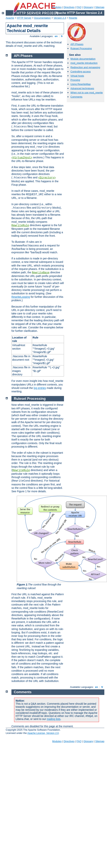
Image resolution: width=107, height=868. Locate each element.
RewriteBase (41, 273)
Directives (69, 7)
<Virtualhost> (22, 158)
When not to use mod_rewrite (87, 93)
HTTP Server (24, 18)
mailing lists (53, 719)
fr (62, 36)
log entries (40, 388)
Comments (76, 97)
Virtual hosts (77, 76)
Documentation (42, 18)
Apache (10, 18)
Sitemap (100, 7)
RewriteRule (20, 225)
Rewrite (73, 18)
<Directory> (47, 178)
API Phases (77, 44)
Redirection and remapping (85, 67)
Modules (57, 741)
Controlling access (81, 72)
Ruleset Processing (81, 48)
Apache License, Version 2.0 (43, 733)
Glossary (88, 7)
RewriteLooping (21, 297)
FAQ (79, 7)
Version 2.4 (60, 18)
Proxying (75, 80)
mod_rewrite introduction (84, 63)
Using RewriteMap (81, 84)
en (56, 36)
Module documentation (83, 59)
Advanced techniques (82, 88)
